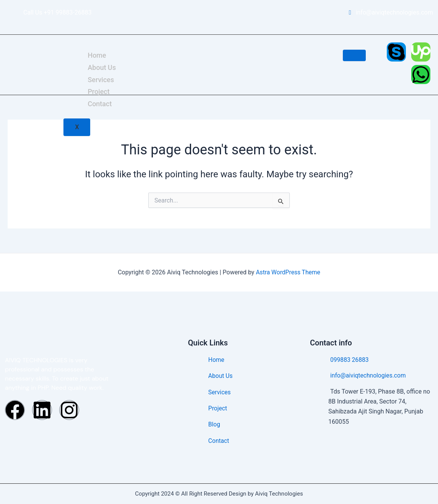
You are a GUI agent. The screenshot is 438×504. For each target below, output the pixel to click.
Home (97, 55)
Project (98, 92)
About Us (102, 67)
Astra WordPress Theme (288, 272)
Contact (100, 104)
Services (101, 79)
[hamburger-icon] (354, 55)
